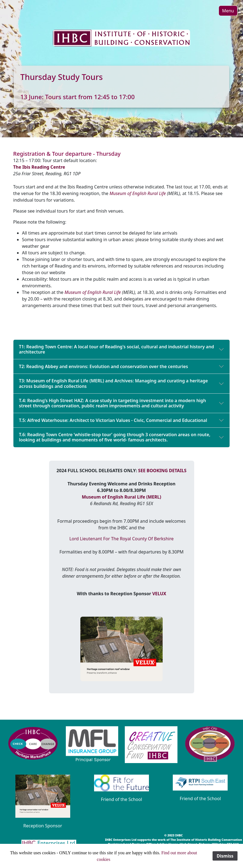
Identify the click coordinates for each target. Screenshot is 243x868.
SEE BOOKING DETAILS (162, 471)
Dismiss (225, 856)
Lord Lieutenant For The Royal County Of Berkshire (122, 539)
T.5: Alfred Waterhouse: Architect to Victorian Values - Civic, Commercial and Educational (113, 420)
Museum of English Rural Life (138, 193)
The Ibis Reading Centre (39, 167)
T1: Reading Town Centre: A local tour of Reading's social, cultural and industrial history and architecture (116, 349)
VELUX (159, 594)
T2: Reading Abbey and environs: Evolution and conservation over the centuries (103, 366)
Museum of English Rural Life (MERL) (121, 497)
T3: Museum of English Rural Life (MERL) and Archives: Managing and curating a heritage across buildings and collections (113, 383)
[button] (228, 11)
